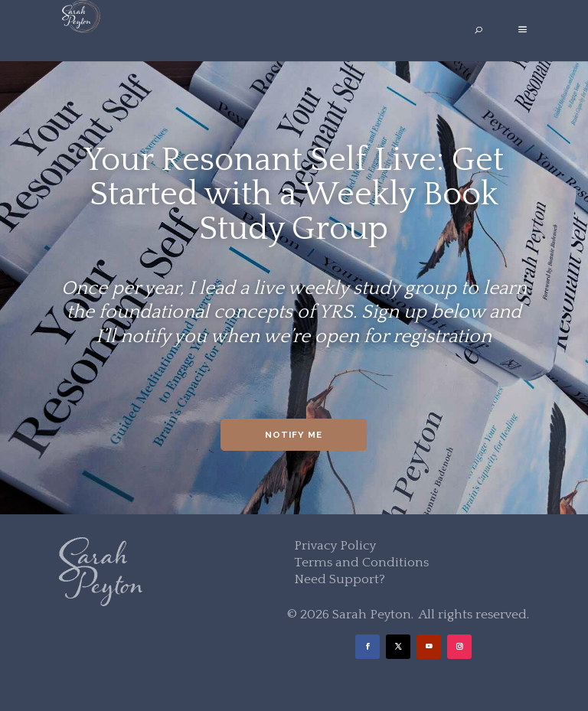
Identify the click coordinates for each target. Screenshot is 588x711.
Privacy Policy (335, 546)
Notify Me (294, 435)
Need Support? (340, 579)
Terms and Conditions (361, 563)
